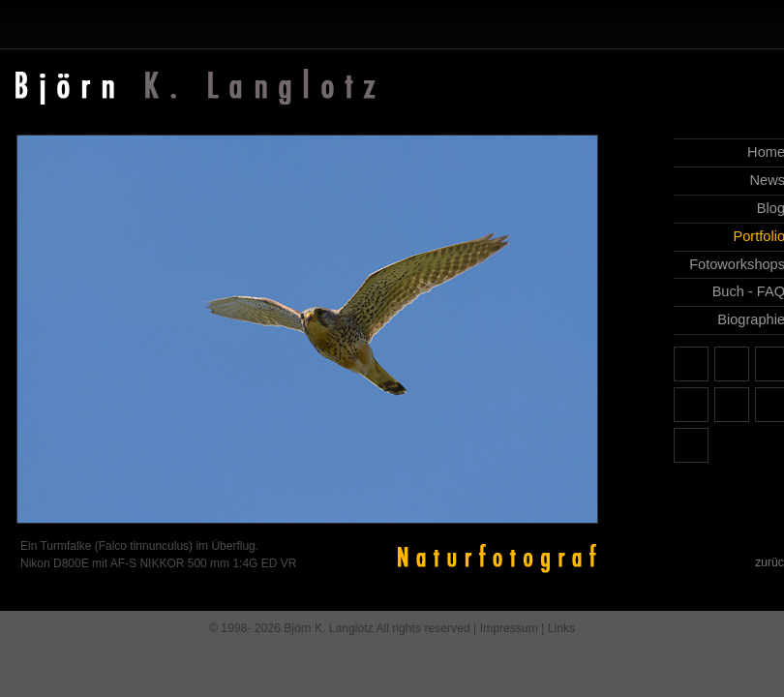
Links (561, 628)
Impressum (509, 628)
